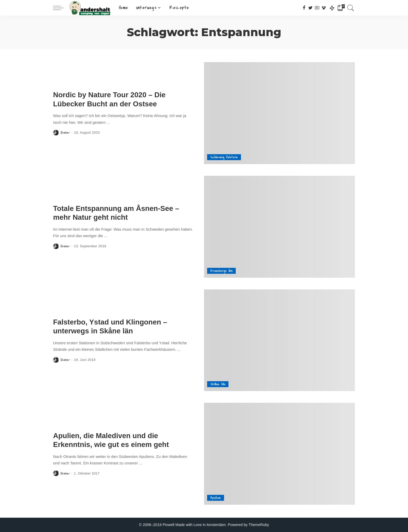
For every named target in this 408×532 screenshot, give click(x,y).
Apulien (216, 498)
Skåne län (218, 384)
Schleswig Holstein (224, 157)
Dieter (65, 132)
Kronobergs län (221, 271)
